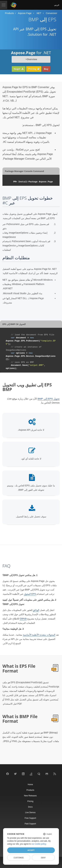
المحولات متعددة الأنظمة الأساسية (39, 635)
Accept (31, 850)
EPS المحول (30, 594)
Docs (30, 807)
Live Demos (30, 812)
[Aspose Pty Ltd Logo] (14, 5)
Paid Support (30, 824)
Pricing (34, 69)
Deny (43, 858)
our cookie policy (39, 844)
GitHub (23, 619)
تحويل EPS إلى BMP (49, 399)
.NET (39, 13)
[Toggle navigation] (4, 5)
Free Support (30, 818)
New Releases (30, 796)
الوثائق (36, 610)
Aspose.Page (25, 13)
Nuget (19, 69)
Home (30, 784)
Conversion (52, 13)
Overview (32, 59)
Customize (19, 858)
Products (9, 13)
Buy (46, 69)
